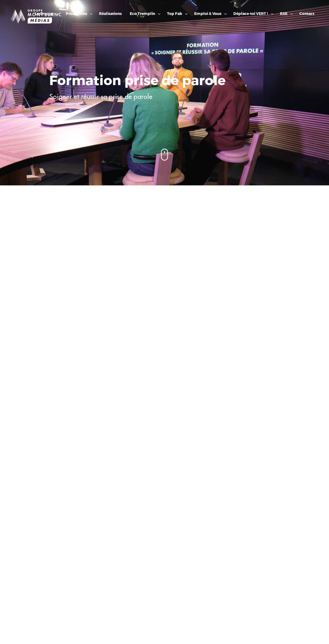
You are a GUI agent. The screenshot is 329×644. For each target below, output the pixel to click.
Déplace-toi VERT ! (251, 14)
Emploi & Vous (208, 14)
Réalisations (110, 14)
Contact (307, 14)
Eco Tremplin (142, 14)
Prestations (76, 14)
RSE (284, 14)
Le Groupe (44, 14)
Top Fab (175, 14)
